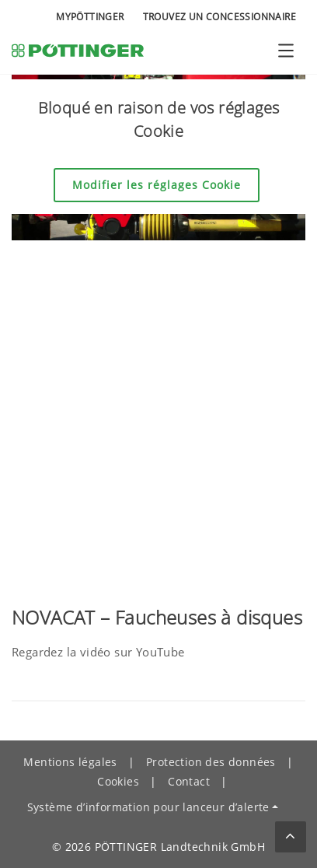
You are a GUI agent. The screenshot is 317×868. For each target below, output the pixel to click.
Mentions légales (70, 762)
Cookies (118, 781)
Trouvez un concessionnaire (219, 17)
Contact (189, 781)
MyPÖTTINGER (90, 17)
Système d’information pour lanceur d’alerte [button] (148, 807)
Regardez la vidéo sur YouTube (98, 652)
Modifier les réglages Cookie (157, 185)
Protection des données (211, 762)
